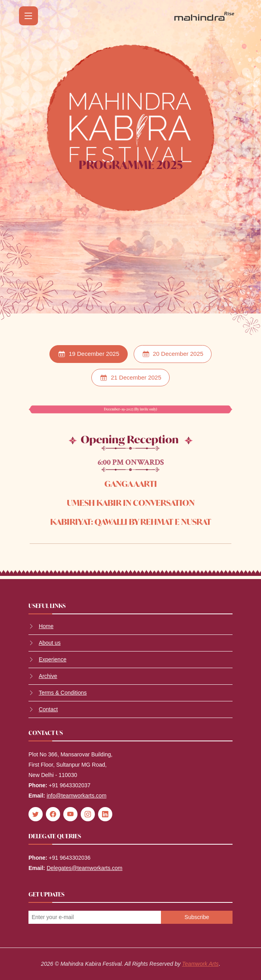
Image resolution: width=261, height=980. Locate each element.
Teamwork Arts (200, 964)
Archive (48, 676)
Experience (53, 659)
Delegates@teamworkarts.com (85, 868)
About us (50, 643)
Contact (48, 709)
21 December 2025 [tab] (130, 378)
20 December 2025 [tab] (173, 354)
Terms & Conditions (63, 693)
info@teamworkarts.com (77, 796)
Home (46, 626)
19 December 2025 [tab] (89, 354)
